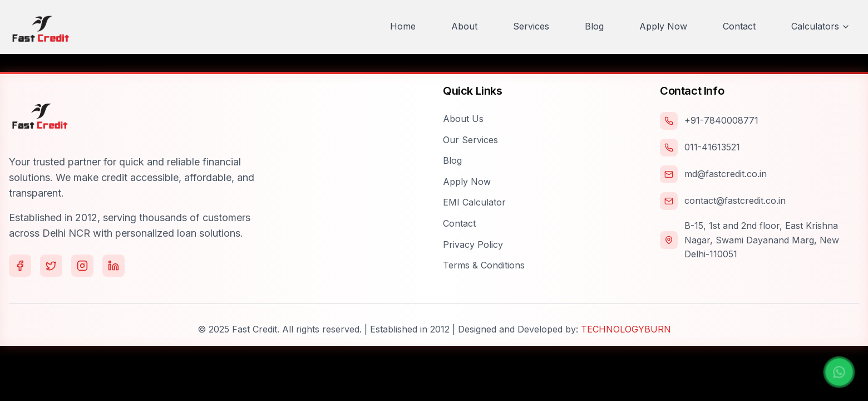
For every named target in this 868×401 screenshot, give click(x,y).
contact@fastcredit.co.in (735, 200)
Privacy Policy (473, 244)
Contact (459, 223)
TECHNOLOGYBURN (626, 329)
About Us (463, 119)
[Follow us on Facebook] (20, 266)
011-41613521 (712, 147)
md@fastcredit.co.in (726, 174)
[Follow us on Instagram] (82, 266)
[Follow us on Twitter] (51, 266)
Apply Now (467, 182)
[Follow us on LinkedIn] (114, 266)
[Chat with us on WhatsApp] (839, 372)
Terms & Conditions (484, 265)
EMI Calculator (474, 202)
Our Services (470, 140)
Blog (452, 160)
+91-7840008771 (721, 120)
